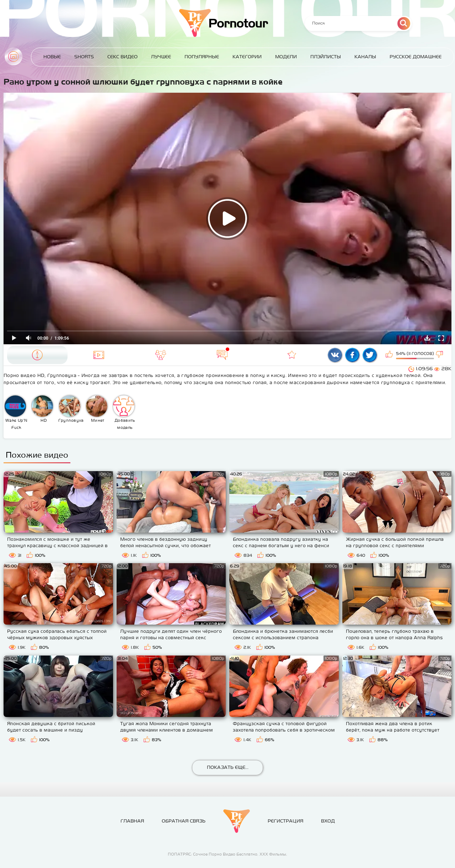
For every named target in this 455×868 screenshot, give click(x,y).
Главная (14, 56)
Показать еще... (228, 767)
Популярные (202, 57)
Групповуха (71, 409)
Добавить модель (124, 413)
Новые (52, 57)
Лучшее (161, 57)
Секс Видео (122, 57)
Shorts (84, 57)
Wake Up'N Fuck (16, 413)
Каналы (365, 57)
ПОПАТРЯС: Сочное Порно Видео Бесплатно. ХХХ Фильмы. (227, 854)
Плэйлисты (326, 57)
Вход (328, 821)
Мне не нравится (440, 355)
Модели (286, 57)
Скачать (427, 338)
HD (42, 409)
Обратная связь (184, 821)
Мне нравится (390, 355)
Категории (247, 57)
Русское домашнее (416, 57)
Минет (97, 409)
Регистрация (285, 821)
